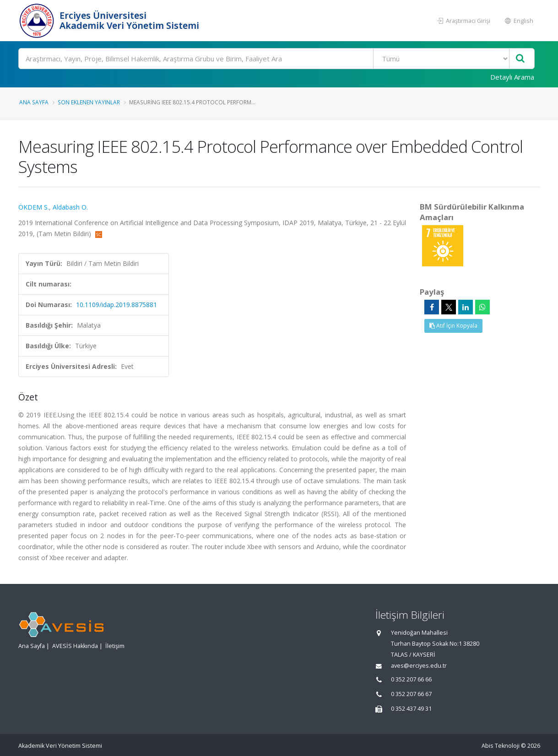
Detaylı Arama (512, 77)
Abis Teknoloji (501, 746)
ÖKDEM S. (34, 207)
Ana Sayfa (34, 102)
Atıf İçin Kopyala (453, 326)
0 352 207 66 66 (411, 679)
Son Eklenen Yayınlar (89, 102)
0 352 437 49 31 (411, 709)
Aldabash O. (70, 207)
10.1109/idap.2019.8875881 (116, 305)
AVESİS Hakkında (75, 646)
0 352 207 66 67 (411, 694)
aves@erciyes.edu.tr (419, 666)
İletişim (115, 646)
